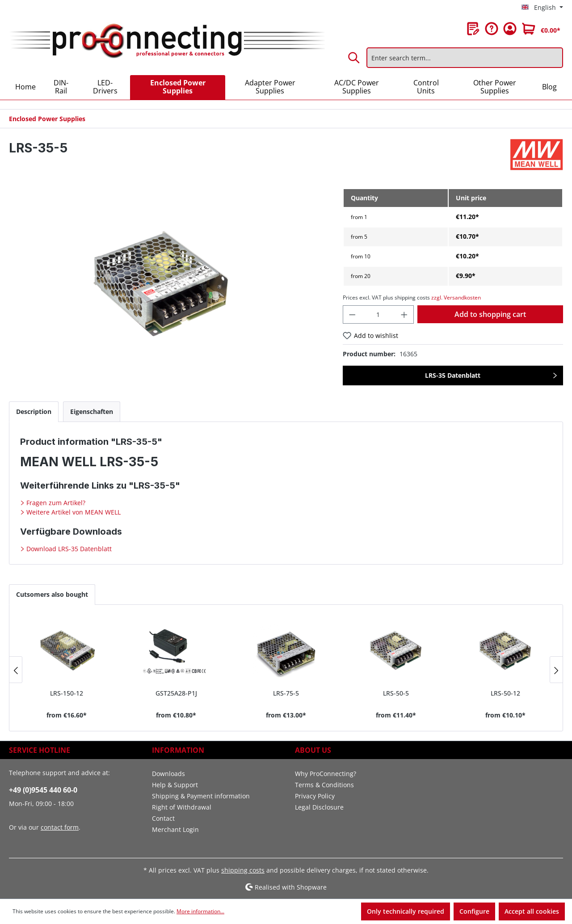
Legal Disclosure (319, 807)
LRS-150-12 (67, 693)
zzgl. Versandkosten (456, 297)
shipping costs (243, 870)
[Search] (354, 58)
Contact (163, 818)
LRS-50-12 (505, 693)
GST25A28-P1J (176, 693)
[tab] (34, 411)
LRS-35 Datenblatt (453, 375)
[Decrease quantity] (352, 314)
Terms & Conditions (324, 785)
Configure (474, 911)
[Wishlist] (473, 29)
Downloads (168, 774)
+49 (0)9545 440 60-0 (43, 790)
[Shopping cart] (541, 29)
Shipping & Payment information (201, 796)
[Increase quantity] (404, 314)
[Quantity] (378, 314)
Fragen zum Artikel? (55, 503)
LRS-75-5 (286, 693)
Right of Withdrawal (182, 807)
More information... (200, 911)
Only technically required (406, 911)
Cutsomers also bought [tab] (52, 594)
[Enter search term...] (465, 58)
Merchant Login (175, 829)
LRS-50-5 (396, 693)
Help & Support (175, 785)
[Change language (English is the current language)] (542, 8)
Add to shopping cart (490, 314)
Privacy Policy (315, 796)
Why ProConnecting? (326, 774)
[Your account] (510, 29)
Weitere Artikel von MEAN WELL (73, 512)
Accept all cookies (532, 911)
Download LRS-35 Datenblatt (68, 549)
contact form (60, 827)
